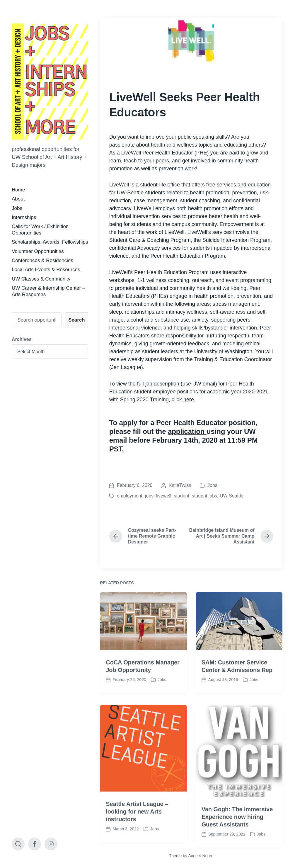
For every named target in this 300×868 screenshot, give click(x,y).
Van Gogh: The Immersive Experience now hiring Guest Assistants (237, 838)
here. (189, 400)
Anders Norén (201, 856)
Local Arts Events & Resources (46, 270)
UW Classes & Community (41, 279)
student (181, 496)
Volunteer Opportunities (38, 251)
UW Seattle (232, 496)
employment (130, 496)
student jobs (204, 496)
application (187, 431)
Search (77, 320)
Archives (22, 339)
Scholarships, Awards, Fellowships (50, 242)
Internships (24, 217)
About (18, 199)
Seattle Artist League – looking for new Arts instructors (137, 832)
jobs (149, 496)
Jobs (17, 208)
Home (18, 190)
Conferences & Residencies (42, 260)
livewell (164, 496)
